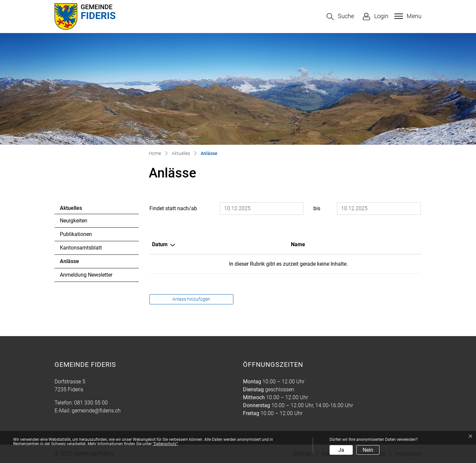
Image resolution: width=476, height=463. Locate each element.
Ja (341, 450)
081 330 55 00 (91, 403)
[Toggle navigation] (407, 16)
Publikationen (76, 234)
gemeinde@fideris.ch (96, 411)
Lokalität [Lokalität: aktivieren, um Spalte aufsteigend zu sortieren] (278, 244)
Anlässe (78, 263)
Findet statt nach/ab (173, 208)
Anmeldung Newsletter (86, 275)
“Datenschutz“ (165, 444)
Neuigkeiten (74, 221)
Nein (368, 450)
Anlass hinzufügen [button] (191, 299)
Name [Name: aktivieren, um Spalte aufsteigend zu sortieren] (218, 244)
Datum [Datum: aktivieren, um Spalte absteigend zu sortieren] (160, 244)
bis (317, 208)
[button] (340, 17)
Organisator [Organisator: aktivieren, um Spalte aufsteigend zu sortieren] (352, 244)
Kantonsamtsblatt (81, 248)
